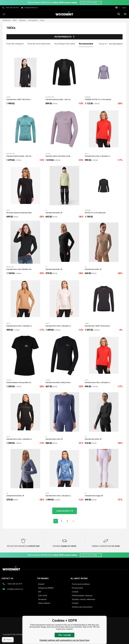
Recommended (86, 44)
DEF (40, 592)
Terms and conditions (81, 584)
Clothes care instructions (82, 607)
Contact (75, 603)
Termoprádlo (33, 20)
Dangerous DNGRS (46, 588)
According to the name (65, 44)
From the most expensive (39, 44)
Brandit (41, 584)
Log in (124, 8)
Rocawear (42, 599)
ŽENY (15, 20)
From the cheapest (15, 44)
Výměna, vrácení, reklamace (84, 599)
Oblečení (22, 20)
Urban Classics (44, 603)
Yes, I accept (64, 635)
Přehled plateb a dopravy (82, 596)
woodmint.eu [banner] (64, 13)
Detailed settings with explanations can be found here (65, 640)
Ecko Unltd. (43, 596)
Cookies (75, 592)
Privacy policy (77, 588)
